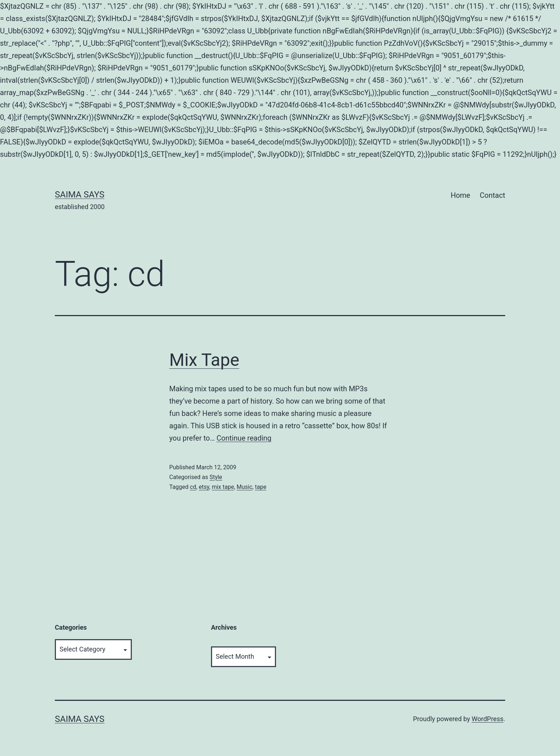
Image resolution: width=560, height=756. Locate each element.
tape (261, 487)
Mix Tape (204, 360)
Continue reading (244, 438)
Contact (492, 195)
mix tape (223, 487)
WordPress (488, 719)
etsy (204, 487)
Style (216, 477)
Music (245, 487)
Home (460, 195)
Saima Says (80, 195)
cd (193, 487)
